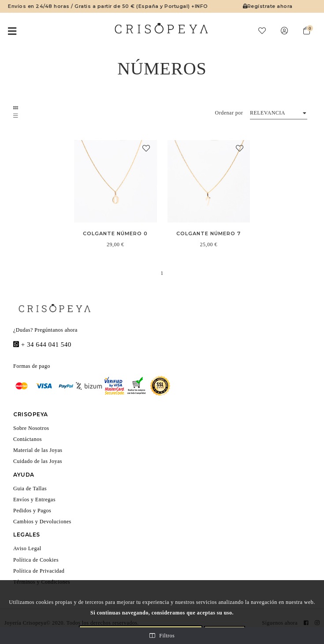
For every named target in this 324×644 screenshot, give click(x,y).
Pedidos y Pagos (37, 510)
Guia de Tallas (33, 487)
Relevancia (266, 112)
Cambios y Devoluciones (48, 521)
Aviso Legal (29, 548)
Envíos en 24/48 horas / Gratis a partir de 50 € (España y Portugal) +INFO (104, 6)
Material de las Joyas (43, 450)
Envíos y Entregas (39, 498)
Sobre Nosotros (35, 427)
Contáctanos (31, 439)
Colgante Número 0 (115, 233)
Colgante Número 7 (209, 233)
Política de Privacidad (44, 570)
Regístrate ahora (267, 6)
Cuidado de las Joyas (43, 461)
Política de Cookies (40, 559)
